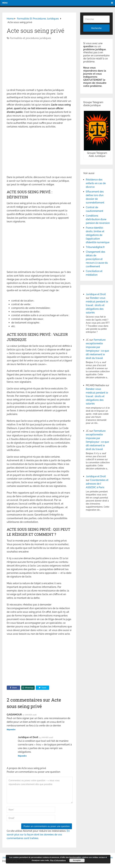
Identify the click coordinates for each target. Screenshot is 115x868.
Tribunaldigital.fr (95, 247)
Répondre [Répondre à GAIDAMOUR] (11, 730)
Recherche (96, 28)
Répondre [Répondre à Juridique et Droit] (22, 756)
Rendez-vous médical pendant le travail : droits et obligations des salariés (97, 305)
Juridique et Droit (96, 294)
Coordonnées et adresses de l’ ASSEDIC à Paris (97, 484)
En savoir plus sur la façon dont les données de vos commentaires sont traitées (38, 835)
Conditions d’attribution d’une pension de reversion (98, 219)
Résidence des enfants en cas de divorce (96, 183)
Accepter (77, 860)
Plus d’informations (58, 860)
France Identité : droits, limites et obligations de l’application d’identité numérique (98, 235)
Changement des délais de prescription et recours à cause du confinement (97, 259)
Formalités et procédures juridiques (30, 38)
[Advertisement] (32, 64)
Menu (5, 3)
